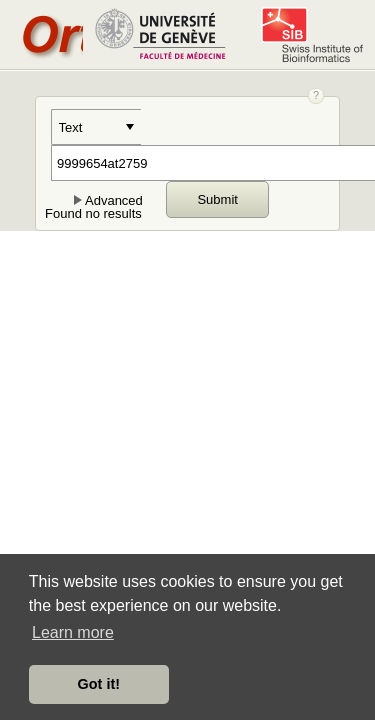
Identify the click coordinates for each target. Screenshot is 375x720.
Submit (217, 199)
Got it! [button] (99, 684)
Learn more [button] (73, 632)
